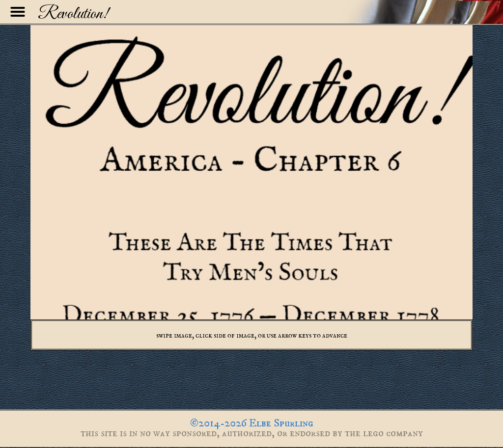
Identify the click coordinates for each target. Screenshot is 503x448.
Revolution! (73, 14)
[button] (18, 12)
